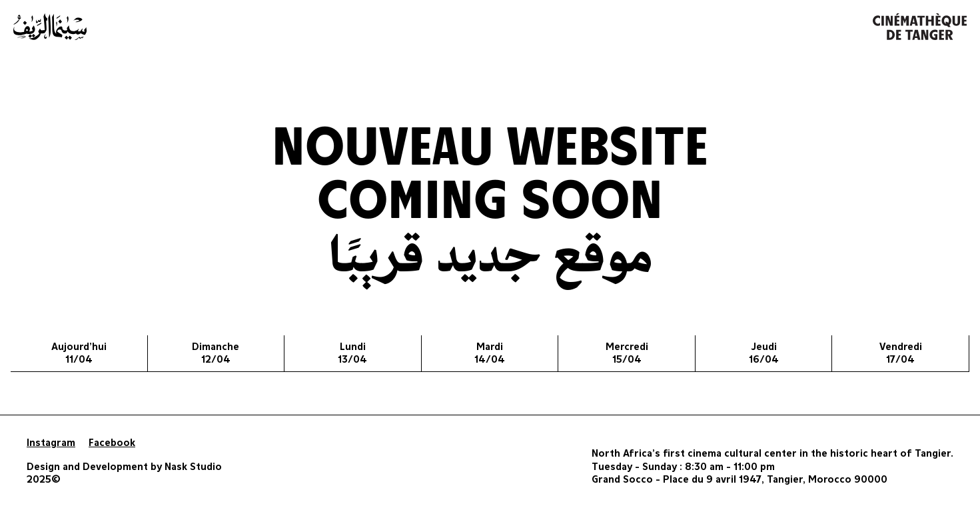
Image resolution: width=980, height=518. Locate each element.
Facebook (112, 443)
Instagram (51, 443)
